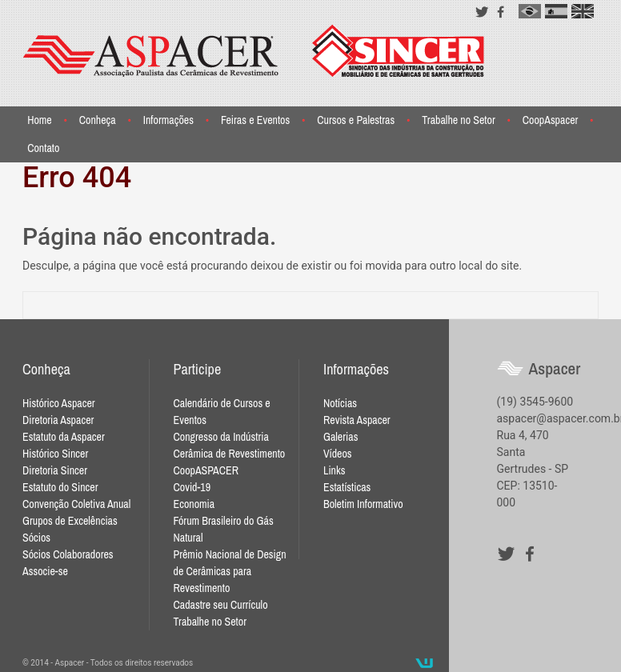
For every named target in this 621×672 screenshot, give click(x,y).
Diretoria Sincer (55, 470)
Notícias (340, 403)
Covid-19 (192, 487)
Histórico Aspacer (59, 403)
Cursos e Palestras (356, 120)
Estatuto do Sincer (60, 487)
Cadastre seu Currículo (221, 605)
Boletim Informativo (363, 504)
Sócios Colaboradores (68, 554)
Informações (168, 120)
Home (40, 120)
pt (530, 11)
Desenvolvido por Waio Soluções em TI (424, 663)
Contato (43, 148)
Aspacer (254, 51)
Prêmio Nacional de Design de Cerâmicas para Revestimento (230, 571)
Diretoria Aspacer (58, 420)
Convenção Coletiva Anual (76, 504)
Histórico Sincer (55, 454)
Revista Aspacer (357, 420)
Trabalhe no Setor (458, 120)
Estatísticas (347, 487)
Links (334, 470)
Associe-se (45, 571)
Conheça (98, 120)
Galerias (341, 437)
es (556, 11)
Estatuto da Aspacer (64, 437)
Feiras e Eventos (255, 120)
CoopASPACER (206, 470)
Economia (194, 504)
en (583, 11)
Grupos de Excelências (70, 521)
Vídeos (338, 454)
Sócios (36, 538)
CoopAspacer (551, 120)
